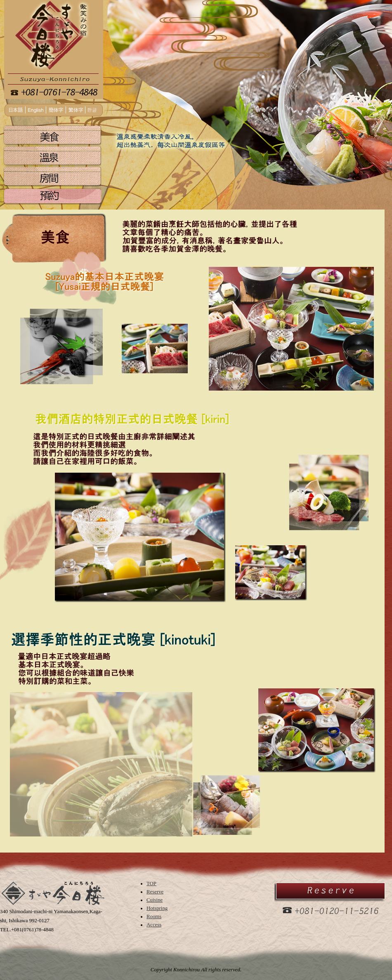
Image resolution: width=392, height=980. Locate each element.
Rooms (154, 916)
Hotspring (157, 908)
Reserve (155, 892)
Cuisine (155, 900)
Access (154, 925)
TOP (151, 883)
